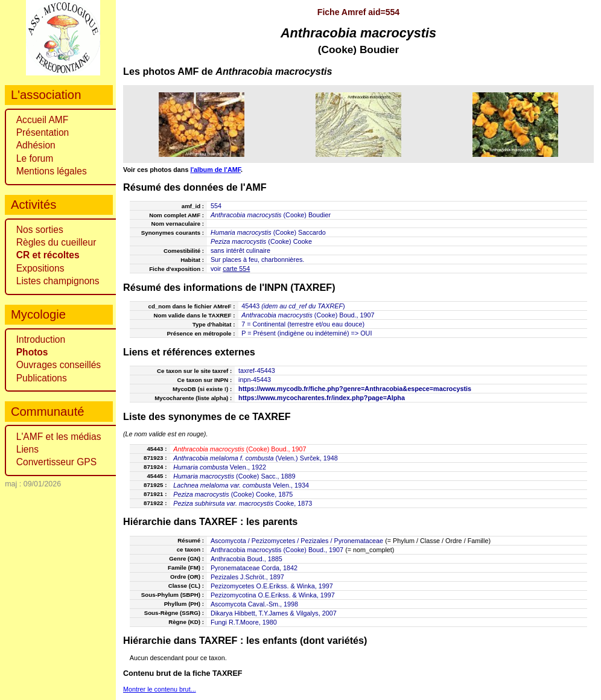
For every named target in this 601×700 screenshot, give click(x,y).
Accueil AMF (43, 120)
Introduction (41, 339)
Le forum (35, 158)
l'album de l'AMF (215, 170)
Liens (27, 449)
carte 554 (236, 269)
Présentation (43, 132)
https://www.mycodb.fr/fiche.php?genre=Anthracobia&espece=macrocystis (355, 389)
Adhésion (36, 145)
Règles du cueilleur (56, 242)
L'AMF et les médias (59, 437)
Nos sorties (40, 230)
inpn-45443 (255, 380)
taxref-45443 (257, 371)
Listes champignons (58, 281)
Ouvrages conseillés (59, 365)
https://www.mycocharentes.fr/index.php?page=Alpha (322, 398)
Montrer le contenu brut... (160, 689)
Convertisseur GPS (56, 462)
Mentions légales (52, 171)
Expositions (40, 268)
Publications (42, 378)
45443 (250, 306)
